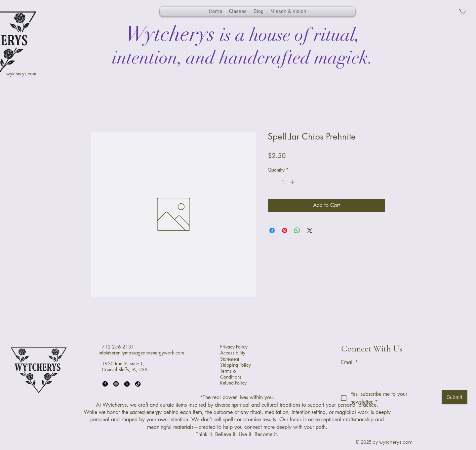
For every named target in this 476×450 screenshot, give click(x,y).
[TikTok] (138, 384)
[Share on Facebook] (272, 230)
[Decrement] (273, 182)
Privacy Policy (234, 347)
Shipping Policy (236, 365)
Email (350, 362)
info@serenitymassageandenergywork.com (141, 353)
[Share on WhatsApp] (297, 230)
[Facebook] (105, 384)
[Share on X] (310, 230)
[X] (127, 384)
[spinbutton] (283, 182)
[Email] (402, 375)
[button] (462, 12)
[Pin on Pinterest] (285, 230)
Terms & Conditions (231, 374)
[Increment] (293, 182)
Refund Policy (233, 383)
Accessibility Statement (233, 356)
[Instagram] (116, 384)
